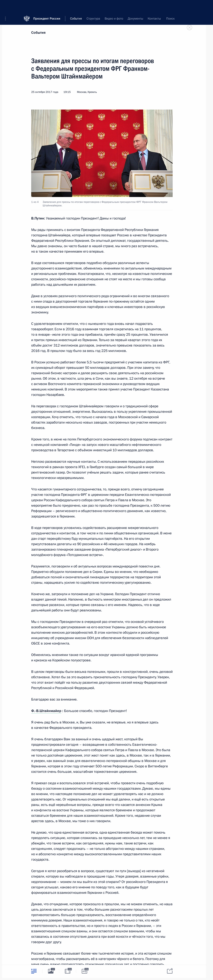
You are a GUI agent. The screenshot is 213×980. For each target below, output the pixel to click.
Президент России (47, 6)
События (38, 33)
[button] (7, 6)
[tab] (34, 971)
